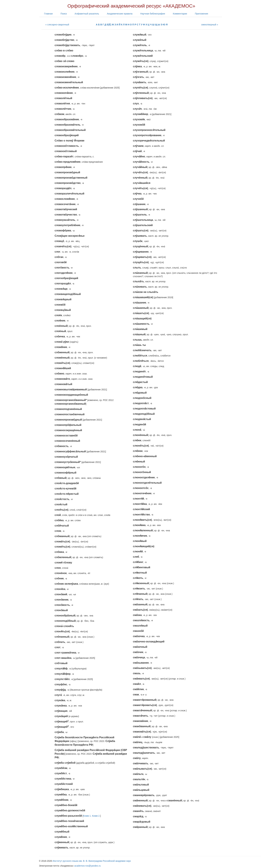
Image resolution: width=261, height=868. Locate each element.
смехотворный (209, 25)
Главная (48, 14)
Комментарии (180, 14)
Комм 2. (96, 816)
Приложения (201, 14)
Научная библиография (153, 14)
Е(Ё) (109, 25)
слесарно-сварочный (58, 25)
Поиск (64, 14)
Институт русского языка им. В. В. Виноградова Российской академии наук (92, 861)
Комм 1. (87, 816)
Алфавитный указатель (87, 14)
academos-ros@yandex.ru (88, 866)
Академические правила (120, 14)
